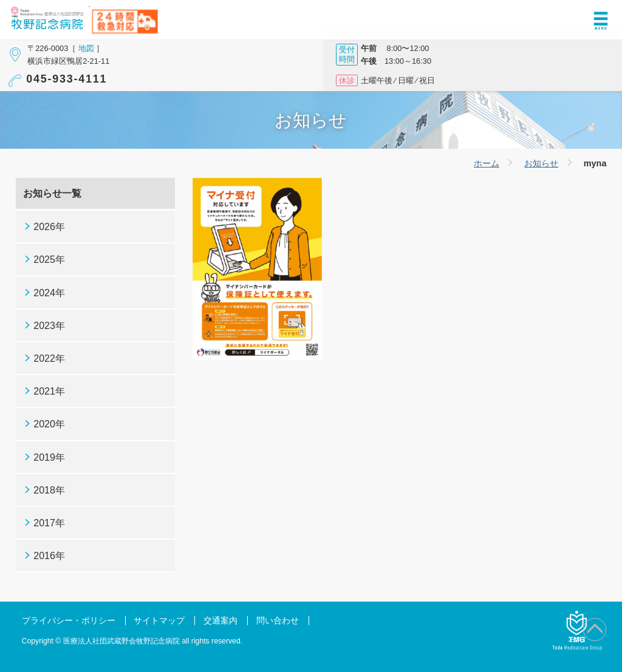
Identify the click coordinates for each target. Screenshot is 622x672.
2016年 (49, 556)
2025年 (49, 260)
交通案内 (220, 621)
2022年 (49, 358)
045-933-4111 (67, 79)
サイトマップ (159, 621)
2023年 (49, 326)
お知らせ (541, 163)
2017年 (49, 523)
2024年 (49, 293)
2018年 (49, 490)
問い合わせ (278, 621)
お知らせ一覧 (52, 193)
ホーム (487, 163)
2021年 (49, 391)
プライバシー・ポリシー (69, 621)
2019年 (49, 457)
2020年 (49, 424)
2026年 (49, 227)
